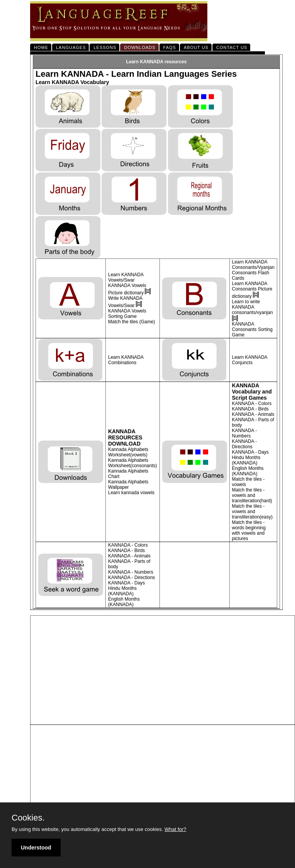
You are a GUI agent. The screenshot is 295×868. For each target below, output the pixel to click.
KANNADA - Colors (252, 404)
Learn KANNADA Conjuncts (250, 360)
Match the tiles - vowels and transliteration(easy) (252, 512)
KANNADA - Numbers (245, 433)
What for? (175, 829)
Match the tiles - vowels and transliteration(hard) (252, 495)
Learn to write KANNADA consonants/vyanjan (253, 307)
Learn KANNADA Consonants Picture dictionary (252, 290)
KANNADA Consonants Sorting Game (252, 329)
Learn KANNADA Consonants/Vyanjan (253, 265)
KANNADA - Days (250, 452)
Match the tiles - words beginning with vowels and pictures (249, 530)
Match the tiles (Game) (131, 322)
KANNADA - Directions (245, 444)
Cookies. (28, 818)
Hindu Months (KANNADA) (246, 460)
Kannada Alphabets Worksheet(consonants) (133, 463)
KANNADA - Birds (250, 409)
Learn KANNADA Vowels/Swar (126, 277)
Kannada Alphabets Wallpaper (128, 485)
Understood (36, 848)
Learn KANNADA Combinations (126, 360)
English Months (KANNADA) (248, 471)
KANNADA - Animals (253, 414)
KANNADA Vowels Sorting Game (127, 314)
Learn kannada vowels (131, 493)
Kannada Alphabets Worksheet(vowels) (128, 452)
